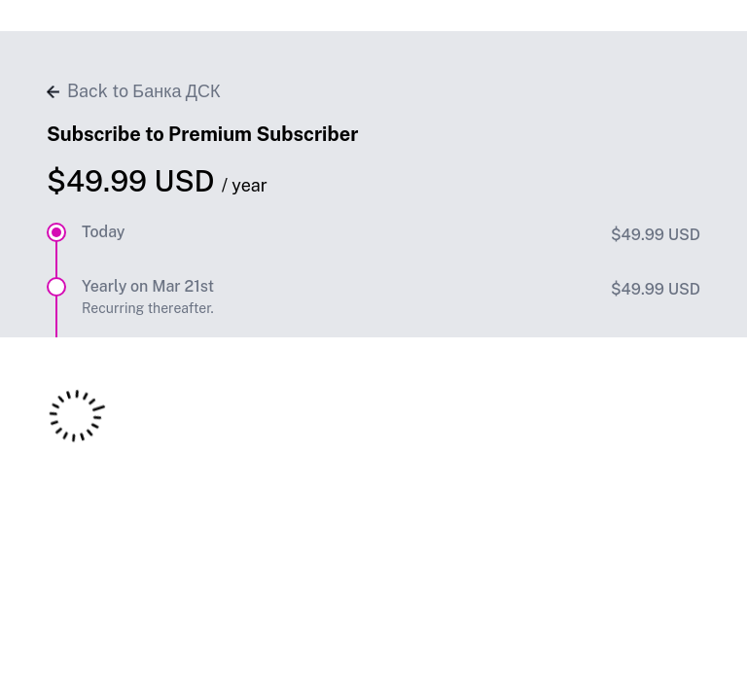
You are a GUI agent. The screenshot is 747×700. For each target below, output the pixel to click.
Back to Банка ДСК (133, 91)
